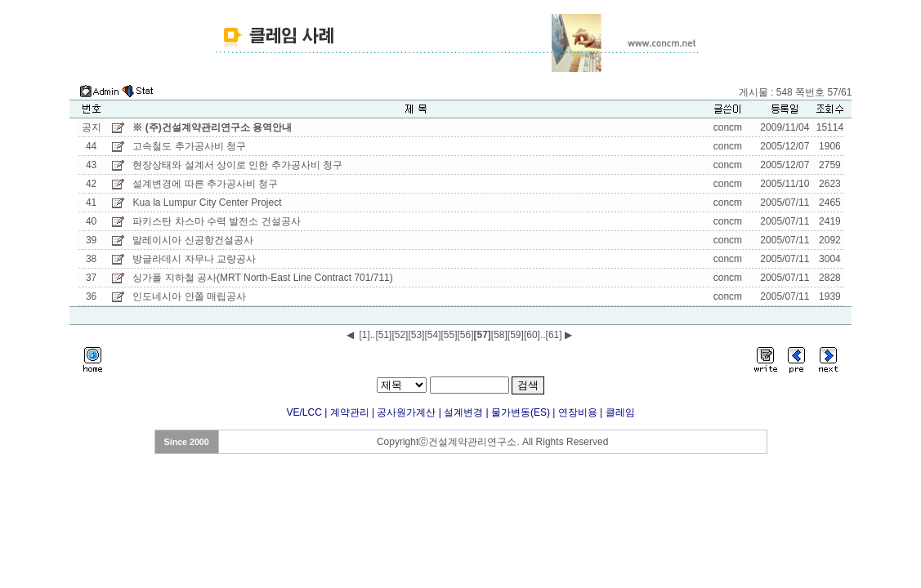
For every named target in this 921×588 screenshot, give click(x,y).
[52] (400, 335)
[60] (532, 335)
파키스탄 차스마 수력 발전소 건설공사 (216, 221)
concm (728, 127)
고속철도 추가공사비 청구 (189, 146)
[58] (499, 335)
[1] (364, 335)
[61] (554, 335)
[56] (465, 335)
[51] (383, 335)
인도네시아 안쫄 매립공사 (189, 296)
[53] (416, 335)
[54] (432, 335)
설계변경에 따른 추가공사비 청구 (206, 184)
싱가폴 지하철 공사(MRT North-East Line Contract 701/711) (262, 278)
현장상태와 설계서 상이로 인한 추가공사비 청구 (237, 165)
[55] (449, 335)
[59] (516, 335)
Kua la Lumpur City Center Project (207, 203)
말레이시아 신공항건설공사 (192, 240)
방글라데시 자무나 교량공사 (194, 259)
